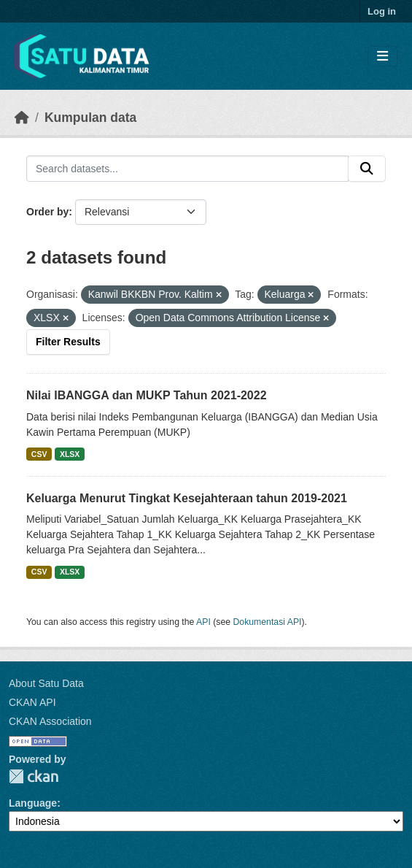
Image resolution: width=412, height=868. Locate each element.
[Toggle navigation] (382, 57)
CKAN (34, 776)
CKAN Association (50, 721)
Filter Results (68, 342)
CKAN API (32, 702)
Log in (382, 11)
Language (33, 803)
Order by (47, 212)
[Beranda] (22, 118)
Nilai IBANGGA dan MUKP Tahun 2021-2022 (147, 395)
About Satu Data (46, 683)
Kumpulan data (90, 118)
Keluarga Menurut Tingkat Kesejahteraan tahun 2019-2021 (187, 498)
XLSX (70, 454)
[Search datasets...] (187, 169)
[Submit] (367, 169)
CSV (39, 454)
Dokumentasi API (268, 622)
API (203, 622)
